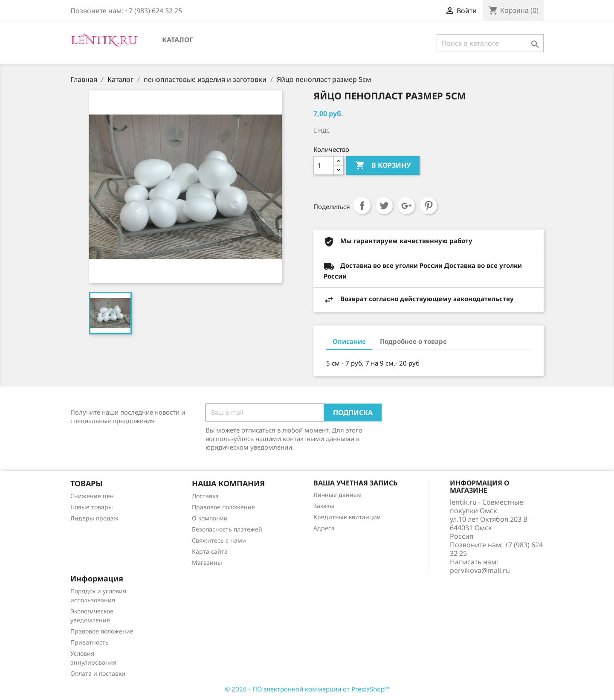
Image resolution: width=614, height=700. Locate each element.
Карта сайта (210, 551)
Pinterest (429, 206)
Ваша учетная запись (355, 483)
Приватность (90, 642)
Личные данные (337, 495)
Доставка (205, 496)
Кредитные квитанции (347, 517)
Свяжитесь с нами (219, 540)
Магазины (207, 562)
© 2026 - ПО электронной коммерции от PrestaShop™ (307, 689)
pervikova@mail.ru (480, 570)
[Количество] (324, 166)
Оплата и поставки (98, 673)
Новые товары (92, 507)
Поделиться (362, 206)
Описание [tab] (349, 341)
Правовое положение (223, 507)
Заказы (324, 506)
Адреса (324, 528)
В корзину (383, 166)
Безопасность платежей (227, 529)
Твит (384, 206)
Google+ (406, 206)
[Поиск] (490, 43)
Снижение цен (92, 496)
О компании (210, 518)
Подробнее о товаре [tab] (413, 341)
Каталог (178, 40)
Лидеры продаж (94, 518)
